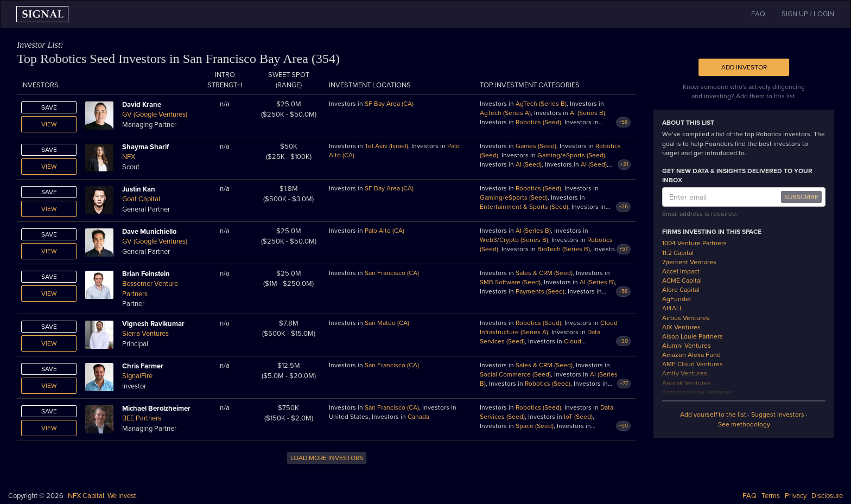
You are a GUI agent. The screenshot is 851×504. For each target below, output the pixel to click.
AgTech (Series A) (505, 113)
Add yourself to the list (713, 414)
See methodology (744, 424)
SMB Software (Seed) (510, 282)
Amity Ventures (685, 373)
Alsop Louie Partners (693, 336)
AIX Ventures (681, 327)
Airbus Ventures (686, 318)
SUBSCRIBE (801, 197)
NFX (129, 157)
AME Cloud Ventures (693, 364)
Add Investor (744, 67)
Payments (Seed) (540, 291)
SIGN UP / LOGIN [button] (808, 14)
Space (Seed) (535, 426)
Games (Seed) (536, 146)
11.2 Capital (678, 253)
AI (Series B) (588, 113)
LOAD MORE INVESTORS (327, 458)
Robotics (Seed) (538, 122)
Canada (418, 417)
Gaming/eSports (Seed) (571, 155)
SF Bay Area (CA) (389, 104)
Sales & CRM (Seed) (544, 273)
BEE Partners (142, 418)
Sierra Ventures (145, 334)
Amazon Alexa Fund (691, 355)
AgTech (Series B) (541, 104)
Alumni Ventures (687, 346)
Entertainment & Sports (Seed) (524, 207)
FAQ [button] (758, 14)
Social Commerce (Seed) (515, 374)
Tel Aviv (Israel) (386, 146)
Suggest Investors (778, 414)
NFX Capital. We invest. (103, 496)
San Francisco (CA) (392, 273)
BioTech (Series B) (564, 249)
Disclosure (827, 496)
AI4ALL (672, 308)
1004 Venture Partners (694, 243)
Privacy (796, 496)
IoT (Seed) (578, 417)
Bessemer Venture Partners (150, 289)
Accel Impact (681, 271)
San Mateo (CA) (387, 323)
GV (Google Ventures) (155, 114)
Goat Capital (141, 199)
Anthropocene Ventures (697, 392)
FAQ (750, 496)
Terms (771, 496)
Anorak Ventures (687, 383)
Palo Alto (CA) (385, 231)
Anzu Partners (683, 401)
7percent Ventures (689, 262)
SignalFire (137, 376)
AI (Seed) (529, 164)
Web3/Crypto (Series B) (514, 240)
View (49, 124)
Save (49, 107)
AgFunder (677, 299)
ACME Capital (682, 280)
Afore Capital (681, 290)
